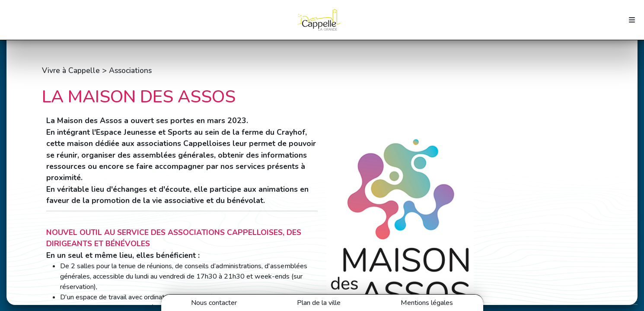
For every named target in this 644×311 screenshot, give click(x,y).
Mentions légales (427, 303)
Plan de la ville (319, 303)
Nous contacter (214, 303)
